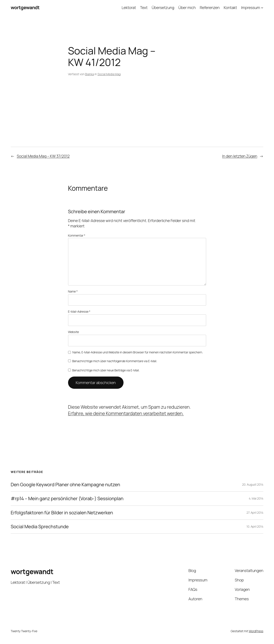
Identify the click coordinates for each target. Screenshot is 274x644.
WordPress (256, 631)
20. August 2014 (253, 484)
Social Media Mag (109, 74)
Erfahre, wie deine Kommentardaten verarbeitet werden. (126, 413)
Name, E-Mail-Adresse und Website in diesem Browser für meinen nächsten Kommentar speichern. (138, 352)
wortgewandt (25, 8)
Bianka (90, 74)
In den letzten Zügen (240, 156)
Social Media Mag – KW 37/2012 (43, 156)
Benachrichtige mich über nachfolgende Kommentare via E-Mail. (115, 361)
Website (74, 332)
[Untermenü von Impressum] (262, 8)
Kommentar (77, 235)
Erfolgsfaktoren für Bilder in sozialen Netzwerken (62, 513)
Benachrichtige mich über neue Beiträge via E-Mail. (106, 370)
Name (73, 291)
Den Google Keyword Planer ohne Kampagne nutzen (65, 485)
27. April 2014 (255, 513)
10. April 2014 (255, 526)
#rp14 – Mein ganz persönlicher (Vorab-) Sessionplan (67, 498)
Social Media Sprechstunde (40, 527)
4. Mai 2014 (256, 498)
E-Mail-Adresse (79, 311)
